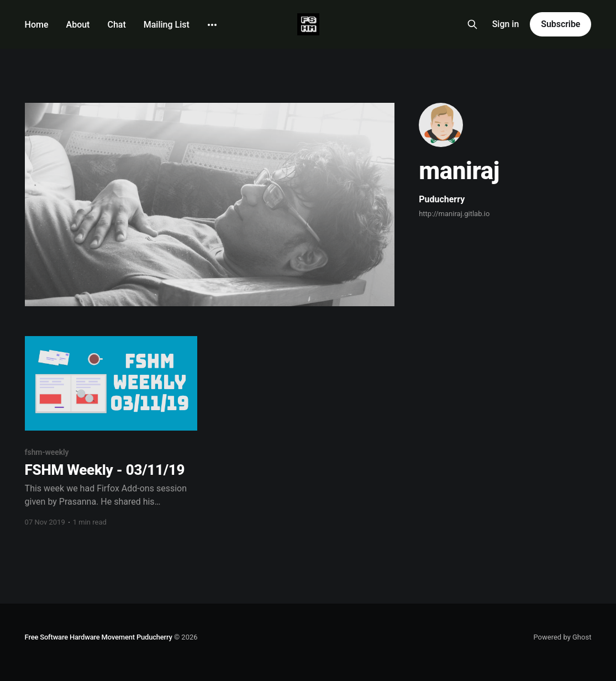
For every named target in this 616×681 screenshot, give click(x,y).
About (78, 25)
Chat (116, 25)
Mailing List (167, 25)
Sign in (506, 24)
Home (37, 25)
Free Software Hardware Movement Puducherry (99, 637)
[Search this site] (472, 24)
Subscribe (560, 24)
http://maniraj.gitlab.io (454, 214)
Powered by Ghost (562, 637)
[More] (212, 25)
